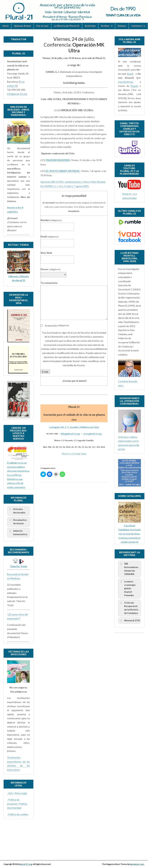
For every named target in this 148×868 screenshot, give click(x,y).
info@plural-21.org (70, 434)
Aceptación (55, 325)
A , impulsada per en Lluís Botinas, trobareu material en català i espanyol (129, 534)
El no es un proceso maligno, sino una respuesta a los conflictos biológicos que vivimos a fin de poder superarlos (18, 475)
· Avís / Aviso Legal (17, 793)
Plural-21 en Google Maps (74, 454)
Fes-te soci (42, 26)
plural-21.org (26, 864)
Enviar (45, 372)
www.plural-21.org (92, 434)
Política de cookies (18, 814)
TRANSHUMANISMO (58, 160)
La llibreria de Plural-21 (67, 26)
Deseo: (51, 269)
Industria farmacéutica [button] (18, 532)
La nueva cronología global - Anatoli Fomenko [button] (127, 588)
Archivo (105, 26)
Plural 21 (127, 194)
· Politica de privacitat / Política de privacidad (17, 804)
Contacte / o (138, 26)
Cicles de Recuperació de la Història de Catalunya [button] (129, 608)
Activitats (90, 26)
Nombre (51, 220)
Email (50, 236)
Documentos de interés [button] (18, 522)
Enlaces (122, 26)
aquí (130, 74)
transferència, (126, 82)
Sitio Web (46, 253)
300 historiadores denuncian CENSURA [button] (129, 569)
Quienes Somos (23, 26)
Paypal (134, 86)
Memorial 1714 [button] (130, 621)
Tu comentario (49, 283)
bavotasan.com (137, 864)
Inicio (6, 26)
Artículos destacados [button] (17, 511)
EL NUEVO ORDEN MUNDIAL (63, 171)
